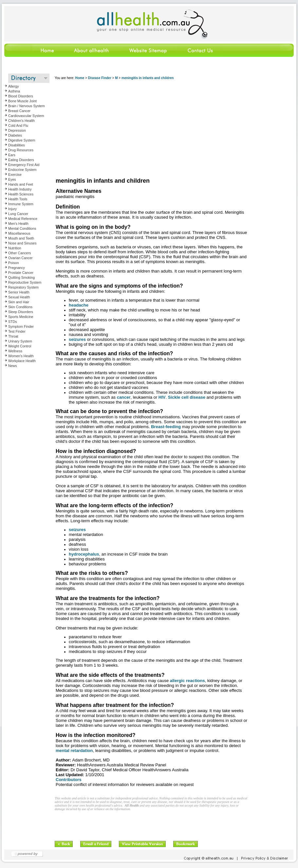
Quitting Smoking (21, 277)
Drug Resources (21, 150)
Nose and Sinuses (22, 243)
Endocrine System (22, 170)
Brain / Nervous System (27, 106)
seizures (77, 339)
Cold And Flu (18, 125)
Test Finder (17, 331)
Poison (14, 263)
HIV (162, 397)
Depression (17, 130)
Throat (13, 336)
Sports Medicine (21, 317)
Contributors (69, 780)
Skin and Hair (19, 302)
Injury (12, 209)
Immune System (21, 204)
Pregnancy (17, 268)
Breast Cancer (19, 111)
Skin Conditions (20, 307)
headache (79, 305)
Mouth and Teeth (21, 238)
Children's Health (21, 121)
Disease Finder (100, 78)
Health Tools (18, 199)
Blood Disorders (21, 96)
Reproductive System (25, 282)
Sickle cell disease (187, 397)
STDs (13, 322)
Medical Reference (23, 219)
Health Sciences (21, 194)
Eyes (12, 179)
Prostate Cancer (21, 273)
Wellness (15, 351)
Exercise (15, 175)
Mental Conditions (22, 228)
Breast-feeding (166, 427)
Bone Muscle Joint (22, 101)
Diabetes (15, 135)
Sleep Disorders (21, 312)
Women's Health (21, 356)
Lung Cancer (18, 214)
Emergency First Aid (24, 165)
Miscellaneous (19, 233)
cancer (124, 397)
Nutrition (15, 248)
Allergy (14, 86)
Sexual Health (19, 297)
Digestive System (22, 140)
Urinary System (20, 341)
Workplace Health (22, 361)
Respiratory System (23, 287)
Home (80, 78)
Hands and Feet (21, 184)
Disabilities (17, 145)
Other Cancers (19, 253)
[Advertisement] (136, 129)
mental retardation (74, 751)
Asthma (14, 91)
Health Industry (20, 189)
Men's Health (18, 224)
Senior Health (19, 292)
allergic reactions (187, 681)
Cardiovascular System (26, 116)
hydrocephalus (84, 554)
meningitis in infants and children (148, 78)
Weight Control (20, 346)
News (13, 366)
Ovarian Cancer (20, 258)
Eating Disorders (21, 160)
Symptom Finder (21, 326)
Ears (12, 155)
